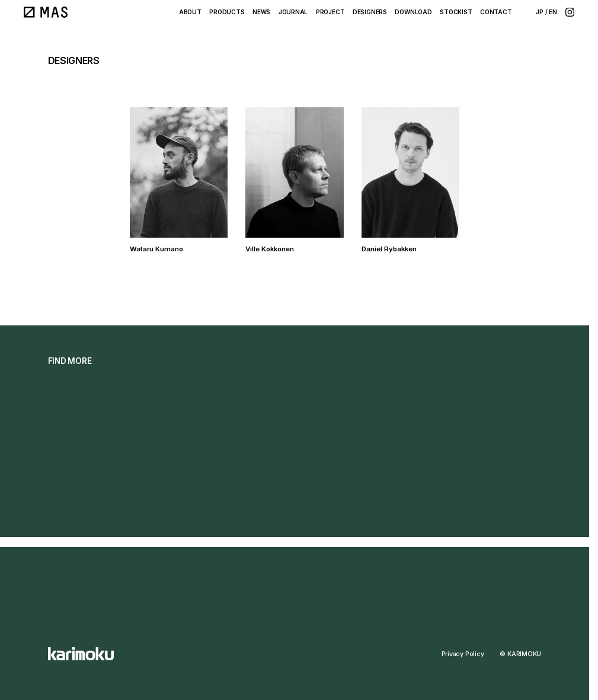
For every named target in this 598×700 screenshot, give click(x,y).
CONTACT (496, 12)
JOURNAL (293, 12)
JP (540, 12)
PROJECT (330, 12)
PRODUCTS (227, 12)
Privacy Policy (463, 654)
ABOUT (190, 12)
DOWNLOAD (413, 12)
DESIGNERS (370, 12)
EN (553, 12)
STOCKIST (456, 12)
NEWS (261, 12)
